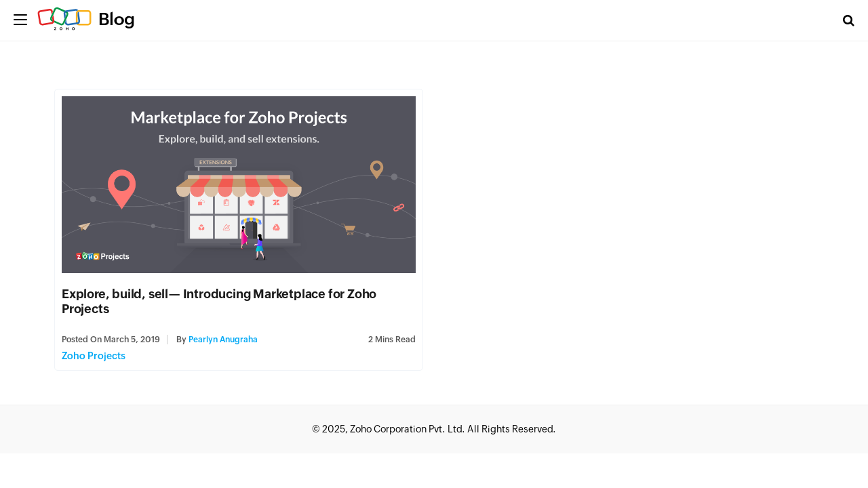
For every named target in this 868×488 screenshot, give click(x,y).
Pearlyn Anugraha (223, 340)
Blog (117, 19)
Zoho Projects (94, 356)
